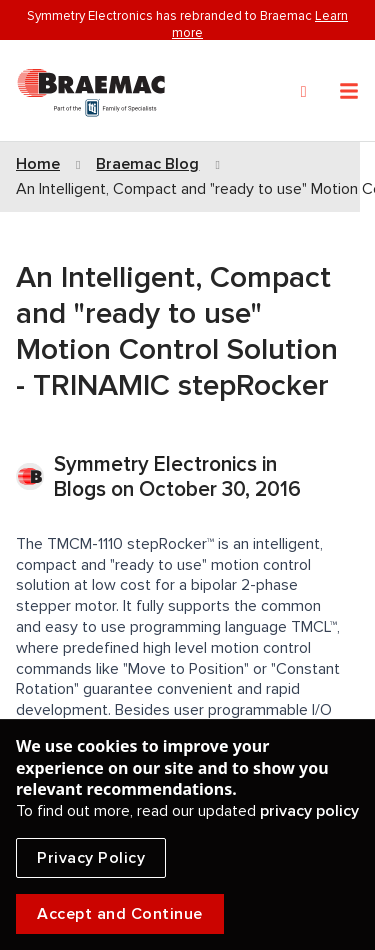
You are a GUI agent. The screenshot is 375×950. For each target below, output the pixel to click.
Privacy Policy (91, 858)
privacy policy (309, 811)
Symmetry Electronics (158, 464)
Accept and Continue (120, 914)
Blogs (80, 489)
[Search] (304, 92)
